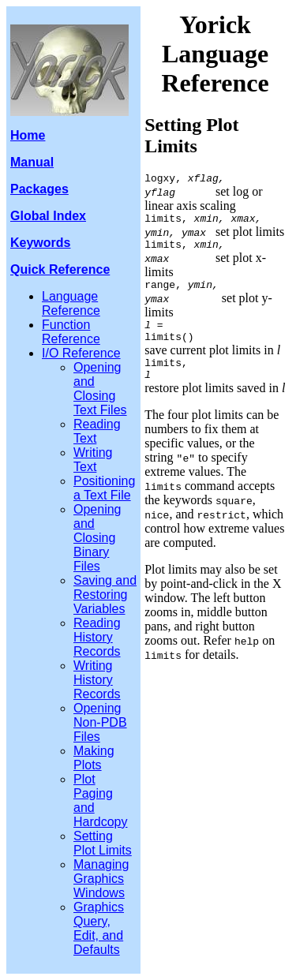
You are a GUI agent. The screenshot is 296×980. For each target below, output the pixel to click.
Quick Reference (60, 269)
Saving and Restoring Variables (105, 595)
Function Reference (71, 332)
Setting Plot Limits (103, 843)
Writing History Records (97, 680)
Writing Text (93, 460)
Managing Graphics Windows (101, 879)
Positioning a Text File (104, 488)
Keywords (40, 243)
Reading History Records (97, 637)
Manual (32, 162)
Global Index (48, 216)
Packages (39, 189)
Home (28, 135)
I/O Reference (81, 353)
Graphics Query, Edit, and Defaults (99, 928)
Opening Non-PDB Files (100, 722)
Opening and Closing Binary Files (97, 538)
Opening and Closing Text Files (100, 389)
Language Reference (71, 303)
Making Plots (94, 758)
